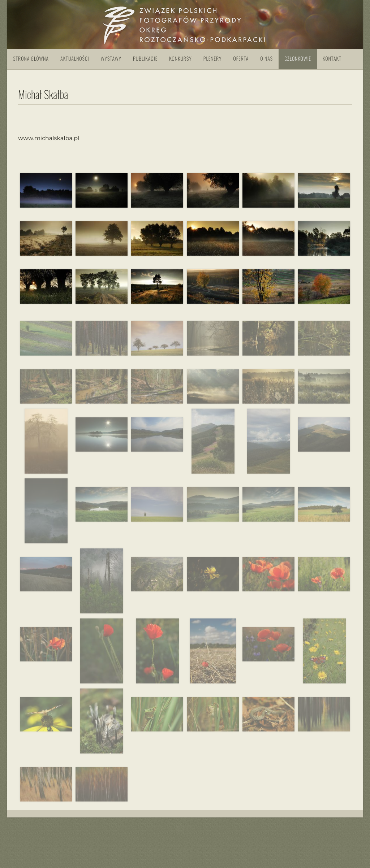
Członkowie (298, 59)
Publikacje (145, 59)
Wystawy (111, 59)
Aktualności (75, 59)
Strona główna (31, 59)
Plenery (213, 59)
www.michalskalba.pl (49, 138)
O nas (266, 59)
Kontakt (332, 59)
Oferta (241, 59)
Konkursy (180, 59)
